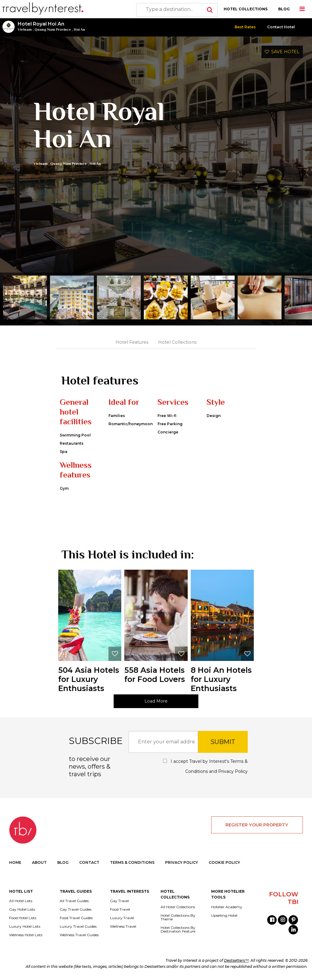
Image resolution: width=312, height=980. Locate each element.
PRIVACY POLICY (182, 862)
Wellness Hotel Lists (26, 935)
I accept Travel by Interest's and (205, 766)
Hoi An (79, 30)
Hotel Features (132, 342)
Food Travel (120, 909)
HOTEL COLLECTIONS (246, 9)
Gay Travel (119, 901)
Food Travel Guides (76, 918)
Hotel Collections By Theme (178, 917)
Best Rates (245, 27)
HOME (15, 862)
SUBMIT (223, 742)
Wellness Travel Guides (79, 935)
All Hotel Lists (21, 901)
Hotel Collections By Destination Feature (178, 930)
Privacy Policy (233, 771)
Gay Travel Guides (76, 909)
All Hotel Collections (178, 907)
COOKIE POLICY (224, 862)
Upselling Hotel (224, 916)
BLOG (284, 9)
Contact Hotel (281, 27)
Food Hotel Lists (23, 918)
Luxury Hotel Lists (25, 926)
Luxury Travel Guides (78, 926)
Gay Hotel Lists (22, 909)
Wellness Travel (123, 926)
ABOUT (39, 862)
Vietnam (25, 30)
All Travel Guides (74, 901)
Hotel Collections (177, 342)
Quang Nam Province (53, 30)
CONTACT (89, 862)
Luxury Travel (122, 918)
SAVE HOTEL (282, 52)
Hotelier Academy (227, 907)
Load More (156, 701)
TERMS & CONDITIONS (132, 862)
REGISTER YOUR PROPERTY (257, 825)
